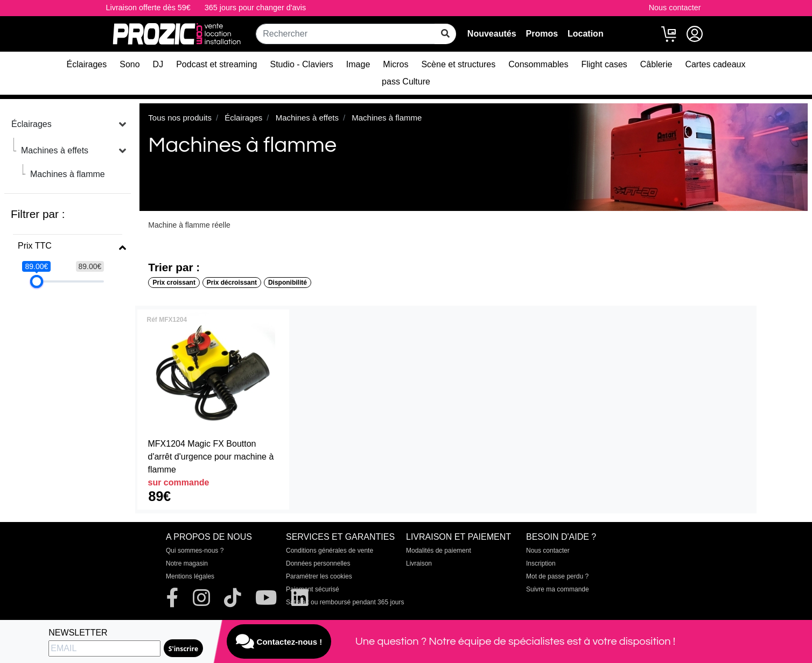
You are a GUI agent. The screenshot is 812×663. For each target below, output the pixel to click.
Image (358, 64)
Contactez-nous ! (279, 641)
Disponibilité (288, 283)
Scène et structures (458, 64)
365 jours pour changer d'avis (255, 8)
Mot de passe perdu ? (557, 576)
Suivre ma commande (558, 589)
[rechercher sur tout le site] (445, 34)
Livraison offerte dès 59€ (148, 8)
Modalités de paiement (439, 551)
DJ (158, 64)
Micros (395, 64)
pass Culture (406, 82)
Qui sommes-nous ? (195, 551)
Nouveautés (492, 34)
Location (586, 34)
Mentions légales (190, 576)
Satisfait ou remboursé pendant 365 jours (345, 602)
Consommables (538, 64)
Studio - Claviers (301, 64)
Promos (542, 34)
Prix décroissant (232, 283)
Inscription (541, 563)
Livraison (419, 563)
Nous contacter (675, 8)
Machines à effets (55, 150)
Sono (129, 64)
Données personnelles (318, 563)
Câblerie (656, 64)
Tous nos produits (180, 118)
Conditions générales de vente (330, 551)
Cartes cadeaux (715, 64)
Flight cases (604, 64)
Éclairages (87, 64)
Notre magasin (187, 563)
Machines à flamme (68, 174)
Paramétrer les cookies (319, 576)
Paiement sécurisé (313, 589)
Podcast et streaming (216, 64)
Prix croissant (174, 283)
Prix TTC (35, 246)
